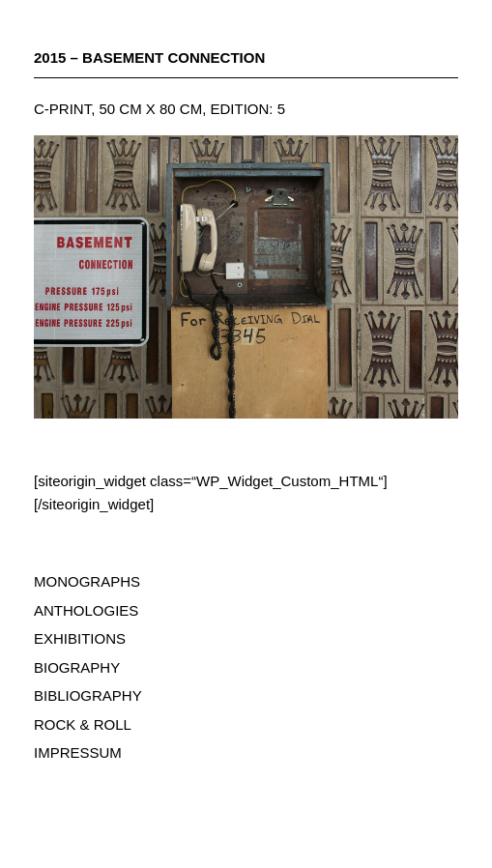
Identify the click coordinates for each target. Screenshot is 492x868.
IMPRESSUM (78, 752)
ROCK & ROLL (83, 724)
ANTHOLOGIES (86, 610)
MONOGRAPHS (87, 581)
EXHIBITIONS (80, 638)
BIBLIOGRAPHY (88, 695)
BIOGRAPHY (77, 667)
